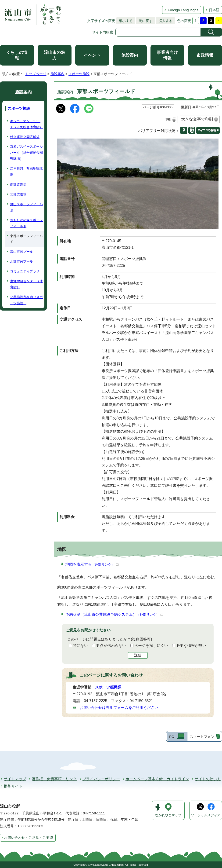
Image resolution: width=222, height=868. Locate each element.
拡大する (164, 21)
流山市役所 (10, 806)
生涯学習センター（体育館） (26, 284)
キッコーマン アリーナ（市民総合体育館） (26, 124)
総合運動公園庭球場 (25, 137)
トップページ (36, 74)
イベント (92, 55)
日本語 (214, 10)
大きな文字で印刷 (197, 119)
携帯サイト (13, 786)
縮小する (125, 21)
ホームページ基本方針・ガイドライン (157, 779)
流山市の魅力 (54, 55)
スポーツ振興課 (108, 687)
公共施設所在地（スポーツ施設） (26, 300)
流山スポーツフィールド (26, 207)
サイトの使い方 (208, 779)
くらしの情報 (17, 55)
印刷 (168, 119)
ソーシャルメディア (206, 815)
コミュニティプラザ (25, 271)
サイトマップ (15, 779)
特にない (80, 646)
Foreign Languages (183, 10)
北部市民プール (21, 261)
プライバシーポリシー (101, 779)
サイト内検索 (103, 32)
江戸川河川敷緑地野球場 (26, 172)
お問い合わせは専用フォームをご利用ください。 (121, 708)
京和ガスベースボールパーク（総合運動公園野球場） (26, 153)
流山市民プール (21, 252)
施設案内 (130, 55)
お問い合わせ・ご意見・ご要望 (29, 837)
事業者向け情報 (167, 55)
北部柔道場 (18, 194)
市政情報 (205, 55)
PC (172, 737)
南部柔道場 (18, 184)
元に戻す (144, 21)
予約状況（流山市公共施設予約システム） (114, 614)
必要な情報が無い (191, 646)
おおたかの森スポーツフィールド (26, 223)
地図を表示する (92, 564)
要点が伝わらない (111, 646)
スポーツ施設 (79, 74)
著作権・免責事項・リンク (54, 779)
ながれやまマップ (168, 815)
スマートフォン (202, 737)
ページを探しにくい (151, 646)
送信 (138, 655)
